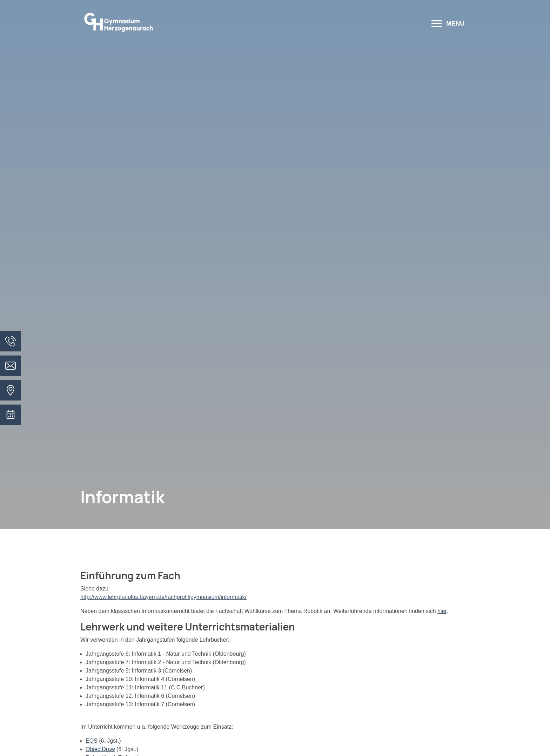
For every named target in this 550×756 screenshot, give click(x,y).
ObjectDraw (100, 749)
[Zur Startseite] (206, 24)
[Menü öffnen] (448, 24)
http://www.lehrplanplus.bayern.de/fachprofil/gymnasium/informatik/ (163, 597)
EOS (92, 741)
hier (442, 611)
